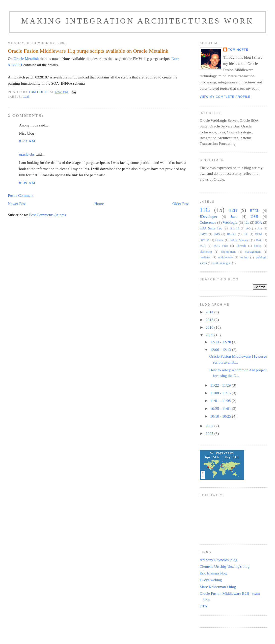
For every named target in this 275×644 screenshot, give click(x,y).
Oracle (219, 240)
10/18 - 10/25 (221, 416)
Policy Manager (240, 240)
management (253, 252)
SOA (259, 223)
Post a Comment (21, 195)
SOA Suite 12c (211, 228)
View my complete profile (225, 97)
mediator (205, 257)
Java (234, 216)
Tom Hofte (238, 50)
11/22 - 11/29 (221, 385)
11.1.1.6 (234, 228)
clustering (206, 252)
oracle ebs (27, 154)
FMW (203, 234)
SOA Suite (221, 246)
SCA (203, 246)
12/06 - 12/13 (221, 350)
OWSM (205, 240)
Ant (260, 228)
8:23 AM (27, 141)
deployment (228, 252)
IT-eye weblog (211, 580)
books (258, 246)
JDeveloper (208, 216)
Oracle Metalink (26, 59)
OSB (254, 216)
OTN (204, 606)
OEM (258, 234)
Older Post (181, 204)
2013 (210, 320)
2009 (210, 335)
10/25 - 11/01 (221, 409)
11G (26, 97)
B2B (233, 210)
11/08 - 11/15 (221, 393)
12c (247, 223)
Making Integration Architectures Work (137, 21)
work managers (222, 263)
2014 (210, 312)
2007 (210, 426)
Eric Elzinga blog (213, 573)
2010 (210, 327)
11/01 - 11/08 (221, 401)
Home (99, 204)
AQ (248, 228)
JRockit (231, 234)
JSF (246, 234)
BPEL (254, 211)
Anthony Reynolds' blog (219, 560)
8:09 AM (27, 183)
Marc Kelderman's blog (218, 587)
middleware (226, 257)
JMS (217, 234)
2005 (210, 433)
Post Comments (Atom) (48, 215)
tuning (244, 257)
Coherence (208, 222)
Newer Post (17, 204)
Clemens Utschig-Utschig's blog (225, 566)
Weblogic (230, 222)
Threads (241, 246)
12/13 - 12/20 (221, 342)
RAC (259, 240)
